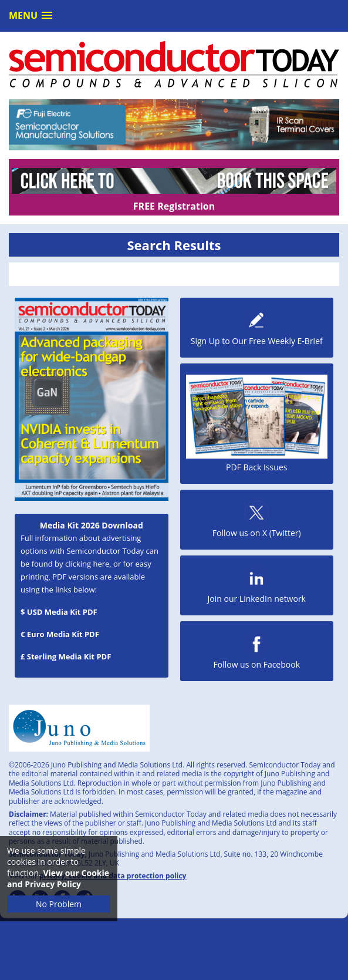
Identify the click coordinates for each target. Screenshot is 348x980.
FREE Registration (174, 206)
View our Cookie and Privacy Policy (58, 878)
